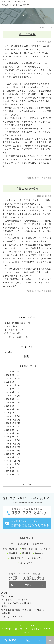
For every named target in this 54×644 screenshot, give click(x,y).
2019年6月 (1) (12, 430)
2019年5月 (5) (12, 433)
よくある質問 (26, 563)
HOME (42, 27)
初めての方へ (39, 544)
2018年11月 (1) (12, 444)
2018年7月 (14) (12, 454)
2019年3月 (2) (12, 437)
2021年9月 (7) (12, 389)
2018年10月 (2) (12, 447)
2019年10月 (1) (12, 423)
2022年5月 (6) (12, 382)
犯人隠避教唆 (27, 34)
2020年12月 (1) (12, 396)
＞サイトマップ (27, 625)
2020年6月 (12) (12, 402)
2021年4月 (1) (12, 392)
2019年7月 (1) (12, 426)
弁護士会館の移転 (27, 189)
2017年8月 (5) (12, 471)
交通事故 (46, 549)
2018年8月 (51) (12, 450)
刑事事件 (39, 553)
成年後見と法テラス (14, 330)
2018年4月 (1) (12, 457)
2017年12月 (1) (12, 461)
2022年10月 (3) (12, 378)
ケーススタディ (35, 558)
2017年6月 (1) (12, 474)
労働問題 (26, 553)
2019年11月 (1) (12, 420)
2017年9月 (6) (12, 468)
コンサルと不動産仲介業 (16, 337)
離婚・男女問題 (10, 549)
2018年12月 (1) (12, 440)
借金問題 (13, 553)
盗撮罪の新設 (11, 326)
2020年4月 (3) (12, 409)
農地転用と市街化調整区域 (17, 323)
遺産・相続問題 (29, 549)
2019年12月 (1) (12, 416)
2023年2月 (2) (12, 375)
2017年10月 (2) (12, 464)
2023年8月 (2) (12, 372)
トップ (10, 544)
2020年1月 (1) (12, 413)
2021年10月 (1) (12, 385)
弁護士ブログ (17, 558)
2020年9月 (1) (12, 399)
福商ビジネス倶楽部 (14, 333)
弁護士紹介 (23, 544)
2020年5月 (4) (12, 406)
